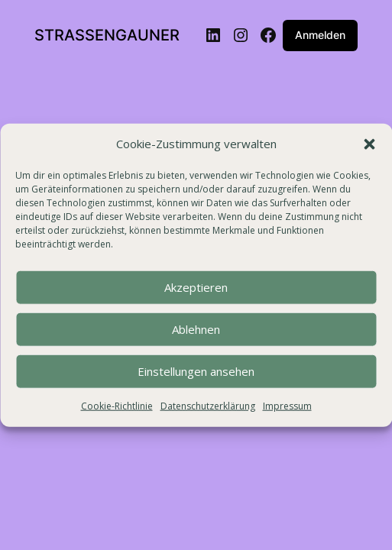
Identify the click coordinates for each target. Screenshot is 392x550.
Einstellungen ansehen (196, 371)
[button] (369, 144)
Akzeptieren (196, 287)
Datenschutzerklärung (208, 406)
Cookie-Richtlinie (117, 406)
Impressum (287, 406)
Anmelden (320, 35)
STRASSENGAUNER (107, 35)
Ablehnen (196, 329)
